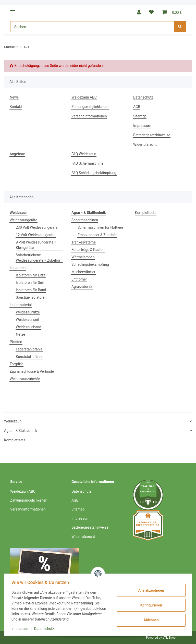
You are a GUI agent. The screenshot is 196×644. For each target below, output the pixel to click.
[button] (139, 12)
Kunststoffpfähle (29, 357)
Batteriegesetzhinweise (152, 135)
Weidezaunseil (27, 320)
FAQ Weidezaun (84, 154)
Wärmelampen (83, 257)
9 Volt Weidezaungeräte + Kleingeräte (36, 245)
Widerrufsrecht (145, 144)
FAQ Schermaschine (87, 163)
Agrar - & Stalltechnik (21, 431)
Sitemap (140, 116)
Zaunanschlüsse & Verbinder (32, 371)
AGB (137, 107)
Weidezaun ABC (84, 97)
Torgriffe (16, 364)
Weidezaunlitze (28, 312)
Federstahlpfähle (29, 349)
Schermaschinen (85, 220)
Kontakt (16, 107)
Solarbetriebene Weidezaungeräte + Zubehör (38, 258)
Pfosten (16, 342)
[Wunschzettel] (151, 12)
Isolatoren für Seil (30, 283)
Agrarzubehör (82, 287)
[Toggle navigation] (13, 8)
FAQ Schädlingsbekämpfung (94, 173)
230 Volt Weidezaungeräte (37, 227)
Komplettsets (146, 213)
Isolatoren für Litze (31, 275)
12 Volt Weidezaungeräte (36, 235)
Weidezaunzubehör (25, 379)
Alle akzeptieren (150, 590)
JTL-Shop (169, 638)
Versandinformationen (89, 116)
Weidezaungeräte (23, 220)
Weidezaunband (28, 327)
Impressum (142, 126)
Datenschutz (143, 97)
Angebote (17, 154)
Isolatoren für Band (31, 290)
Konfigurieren (150, 605)
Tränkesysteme (84, 242)
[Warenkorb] (172, 12)
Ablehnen (150, 620)
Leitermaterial (21, 305)
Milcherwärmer (83, 272)
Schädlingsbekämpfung (90, 264)
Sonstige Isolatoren (31, 297)
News (14, 97)
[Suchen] (92, 27)
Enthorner (79, 279)
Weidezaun (13, 421)
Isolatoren (18, 268)
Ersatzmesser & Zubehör (97, 235)
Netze (20, 334)
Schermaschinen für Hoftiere (100, 227)
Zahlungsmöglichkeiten (90, 107)
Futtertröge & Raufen (88, 250)
